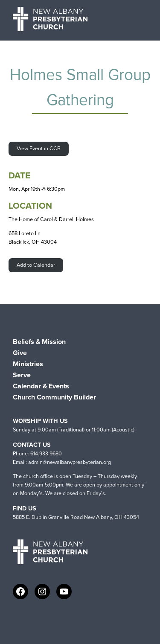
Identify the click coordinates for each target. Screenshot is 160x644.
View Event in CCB (39, 148)
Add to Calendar (36, 265)
